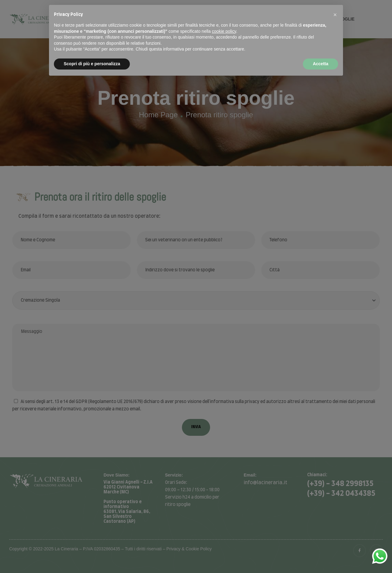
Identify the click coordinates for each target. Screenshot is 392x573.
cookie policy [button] (224, 31)
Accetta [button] (320, 64)
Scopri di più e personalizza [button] (92, 64)
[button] (335, 15)
